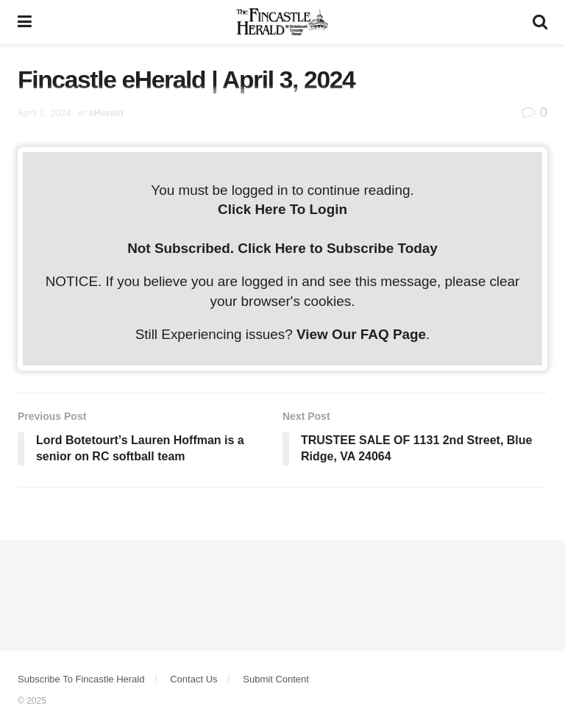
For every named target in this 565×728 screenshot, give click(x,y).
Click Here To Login (282, 209)
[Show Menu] (25, 22)
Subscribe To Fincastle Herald (81, 679)
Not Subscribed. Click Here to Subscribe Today (282, 248)
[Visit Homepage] (282, 22)
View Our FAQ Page (361, 334)
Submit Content (276, 679)
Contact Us (193, 679)
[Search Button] (540, 22)
